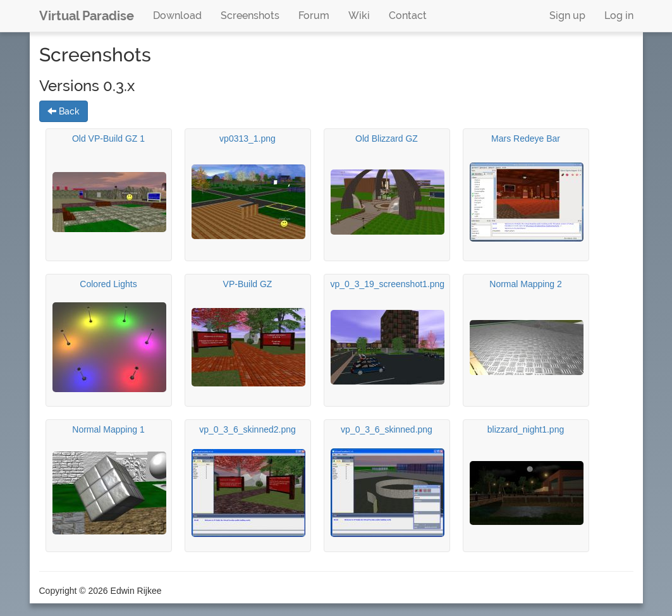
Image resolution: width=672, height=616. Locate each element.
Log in (619, 15)
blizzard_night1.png (526, 429)
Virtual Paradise (87, 16)
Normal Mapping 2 (525, 284)
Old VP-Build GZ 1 (108, 139)
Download (177, 15)
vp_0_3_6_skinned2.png (247, 429)
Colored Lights (108, 284)
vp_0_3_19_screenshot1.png (388, 284)
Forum (314, 15)
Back (64, 111)
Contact (408, 15)
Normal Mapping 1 (108, 429)
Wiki (359, 15)
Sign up (567, 15)
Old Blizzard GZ (387, 139)
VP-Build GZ (248, 284)
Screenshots (250, 15)
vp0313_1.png (247, 139)
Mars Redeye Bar (526, 139)
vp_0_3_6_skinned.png (387, 429)
